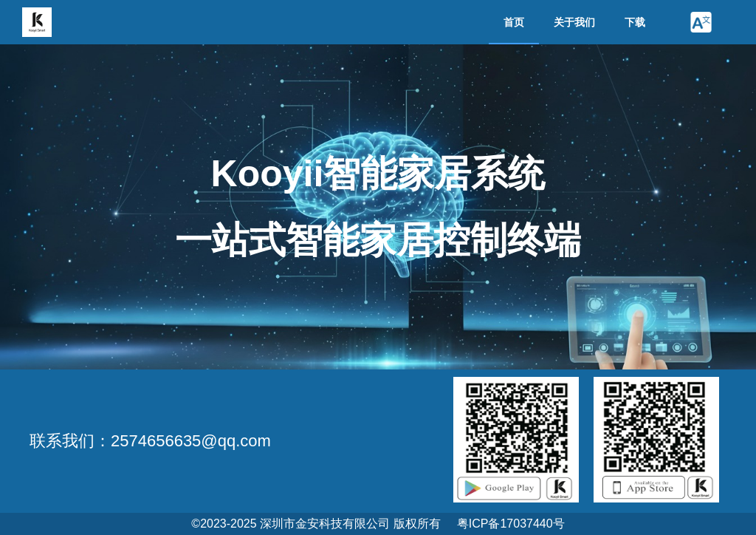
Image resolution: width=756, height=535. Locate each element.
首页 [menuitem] (514, 22)
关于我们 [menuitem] (574, 22)
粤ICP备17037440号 (511, 524)
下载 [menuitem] (635, 22)
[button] (701, 22)
